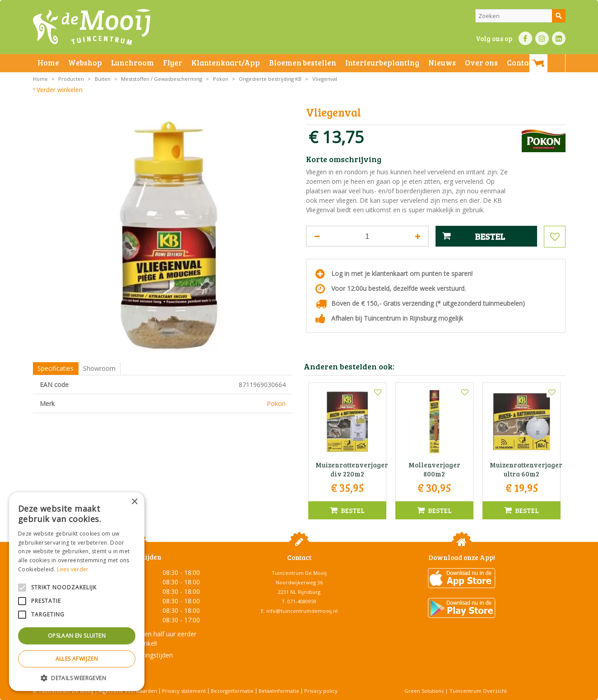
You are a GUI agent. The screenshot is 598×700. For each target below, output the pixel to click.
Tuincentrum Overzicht (478, 691)
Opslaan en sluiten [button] (77, 636)
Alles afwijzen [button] (77, 659)
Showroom (99, 368)
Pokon (276, 404)
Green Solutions (424, 691)
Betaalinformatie (279, 691)
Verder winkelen (60, 90)
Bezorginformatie (232, 691)
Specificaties (56, 368)
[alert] (77, 592)
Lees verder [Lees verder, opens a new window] (73, 569)
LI (559, 38)
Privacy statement (184, 691)
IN (542, 38)
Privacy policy (321, 691)
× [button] (134, 502)
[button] (77, 678)
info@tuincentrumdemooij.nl (302, 611)
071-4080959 (302, 601)
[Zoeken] (520, 16)
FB (525, 38)
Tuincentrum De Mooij (299, 573)
